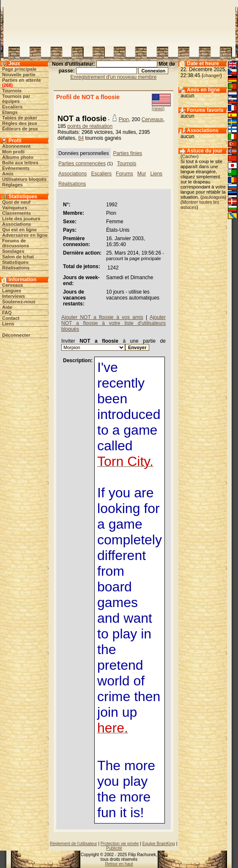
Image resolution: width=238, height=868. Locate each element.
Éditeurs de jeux (20, 129)
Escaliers (12, 107)
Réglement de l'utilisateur (74, 844)
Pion (124, 119)
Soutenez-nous (19, 302)
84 (81, 138)
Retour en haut (119, 864)
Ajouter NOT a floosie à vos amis (102, 317)
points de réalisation (90, 126)
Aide (7, 307)
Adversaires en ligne (25, 235)
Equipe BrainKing (159, 844)
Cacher (190, 156)
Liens (8, 324)
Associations (16, 224)
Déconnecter (16, 335)
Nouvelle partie (19, 75)
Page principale (19, 69)
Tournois (12, 91)
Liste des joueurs (21, 219)
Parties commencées (82, 164)
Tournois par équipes (16, 99)
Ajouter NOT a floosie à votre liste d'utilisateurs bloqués (114, 323)
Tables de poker (20, 118)
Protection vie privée (120, 844)
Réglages (12, 185)
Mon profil (13, 152)
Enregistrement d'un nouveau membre (114, 77)
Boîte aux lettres (20, 163)
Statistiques (15, 262)
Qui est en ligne (19, 230)
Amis (8, 174)
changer (212, 75)
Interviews (14, 296)
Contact (11, 318)
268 (7, 85)
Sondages (13, 251)
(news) (158, 109)
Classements (16, 213)
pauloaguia (213, 197)
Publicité (114, 848)
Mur (142, 174)
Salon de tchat (18, 257)
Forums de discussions (16, 243)
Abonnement (16, 146)
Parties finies (127, 153)
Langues (12, 291)
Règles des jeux (20, 123)
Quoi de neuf (16, 202)
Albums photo (18, 157)
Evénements (16, 168)
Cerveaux (13, 285)
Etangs (10, 112)
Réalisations (16, 268)
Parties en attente (22, 80)
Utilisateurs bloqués (24, 179)
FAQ (7, 313)
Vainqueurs (15, 208)
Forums (124, 174)
